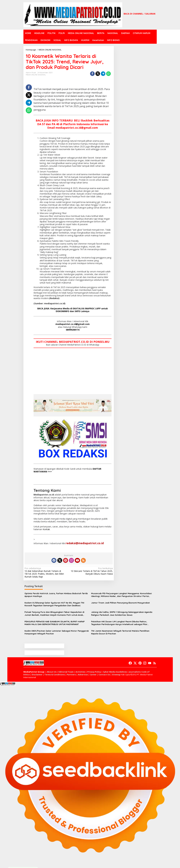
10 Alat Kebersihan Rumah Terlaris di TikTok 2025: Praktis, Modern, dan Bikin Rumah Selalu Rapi (46, 573)
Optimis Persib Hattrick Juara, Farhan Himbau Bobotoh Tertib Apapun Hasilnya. (56, 595)
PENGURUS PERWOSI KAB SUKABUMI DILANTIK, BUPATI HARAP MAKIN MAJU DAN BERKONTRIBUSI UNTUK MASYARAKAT (55, 623)
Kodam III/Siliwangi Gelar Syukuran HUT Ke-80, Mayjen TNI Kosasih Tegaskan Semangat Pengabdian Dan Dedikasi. (54, 604)
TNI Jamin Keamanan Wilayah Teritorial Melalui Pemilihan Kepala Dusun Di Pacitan (120, 632)
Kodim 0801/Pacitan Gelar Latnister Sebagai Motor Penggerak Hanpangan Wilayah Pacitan (57, 632)
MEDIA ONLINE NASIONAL (36, 75)
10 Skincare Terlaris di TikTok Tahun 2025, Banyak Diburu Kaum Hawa (91, 571)
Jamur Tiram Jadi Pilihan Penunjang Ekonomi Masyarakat (120, 603)
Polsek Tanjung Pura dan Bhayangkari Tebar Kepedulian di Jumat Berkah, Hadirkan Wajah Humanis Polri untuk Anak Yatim (54, 613)
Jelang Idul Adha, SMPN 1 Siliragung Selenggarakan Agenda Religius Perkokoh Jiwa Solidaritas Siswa (122, 613)
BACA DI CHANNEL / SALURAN (139, 14)
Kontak (46, 529)
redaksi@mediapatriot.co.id (85, 543)
